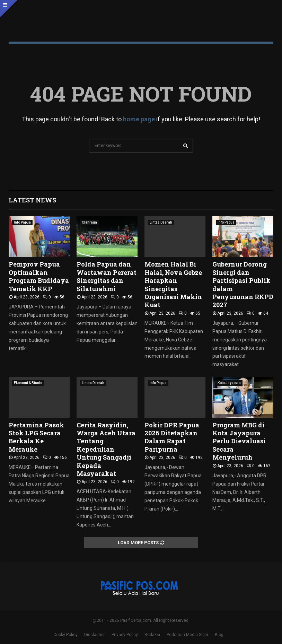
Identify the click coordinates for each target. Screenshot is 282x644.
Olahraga (89, 222)
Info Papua (22, 222)
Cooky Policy (65, 635)
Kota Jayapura (229, 383)
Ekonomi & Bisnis (28, 383)
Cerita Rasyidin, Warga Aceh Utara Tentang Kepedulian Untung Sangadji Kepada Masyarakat (106, 449)
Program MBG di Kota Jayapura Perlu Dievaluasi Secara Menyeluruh (239, 441)
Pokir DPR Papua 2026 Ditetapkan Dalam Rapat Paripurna (172, 437)
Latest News (32, 200)
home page (139, 119)
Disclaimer (95, 635)
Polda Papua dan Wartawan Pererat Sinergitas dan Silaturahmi (107, 276)
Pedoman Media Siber (187, 635)
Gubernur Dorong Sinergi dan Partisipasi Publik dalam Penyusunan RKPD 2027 (243, 284)
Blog (219, 635)
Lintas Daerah (161, 222)
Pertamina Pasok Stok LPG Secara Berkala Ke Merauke (36, 437)
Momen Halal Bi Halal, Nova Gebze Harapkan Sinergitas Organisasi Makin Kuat (173, 284)
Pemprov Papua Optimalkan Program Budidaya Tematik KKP (39, 276)
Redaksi (152, 635)
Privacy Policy (125, 635)
